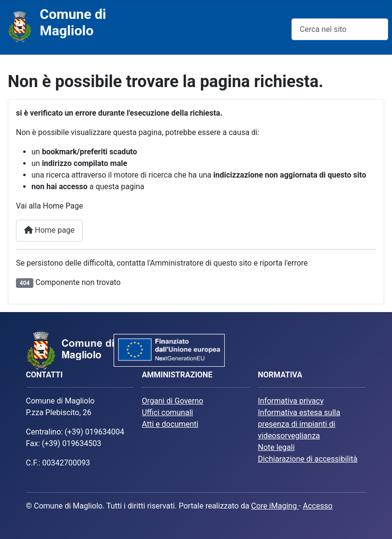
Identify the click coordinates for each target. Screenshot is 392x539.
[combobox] (340, 29)
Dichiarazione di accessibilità (307, 459)
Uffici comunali (167, 412)
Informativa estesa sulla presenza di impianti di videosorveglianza (299, 424)
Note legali (276, 447)
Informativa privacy (290, 401)
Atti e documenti (170, 424)
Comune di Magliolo (73, 22)
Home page (49, 230)
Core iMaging (275, 506)
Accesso (317, 506)
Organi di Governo (172, 401)
